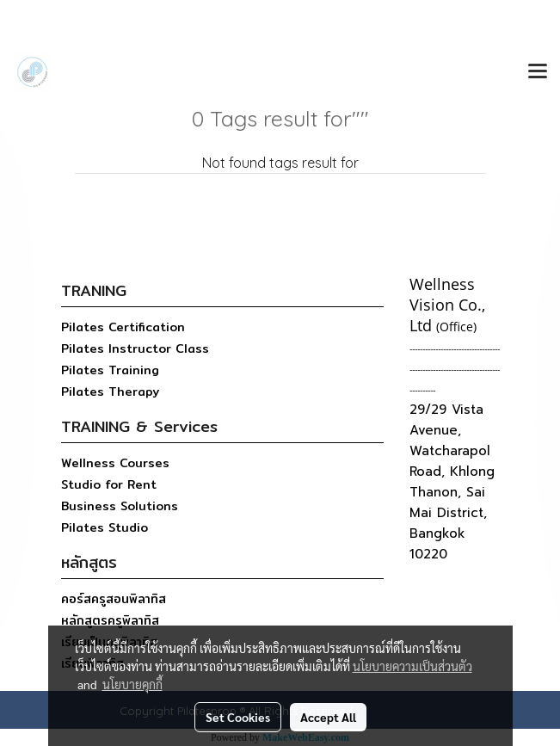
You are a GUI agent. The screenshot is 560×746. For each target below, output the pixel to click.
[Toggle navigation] (538, 72)
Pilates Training (110, 370)
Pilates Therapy (110, 391)
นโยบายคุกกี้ (132, 684)
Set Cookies (238, 717)
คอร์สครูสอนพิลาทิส (114, 599)
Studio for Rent (109, 484)
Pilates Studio (105, 527)
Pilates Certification (123, 327)
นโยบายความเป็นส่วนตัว (412, 666)
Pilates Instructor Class (135, 348)
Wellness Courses (115, 463)
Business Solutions (120, 506)
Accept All (328, 717)
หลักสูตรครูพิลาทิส (110, 620)
